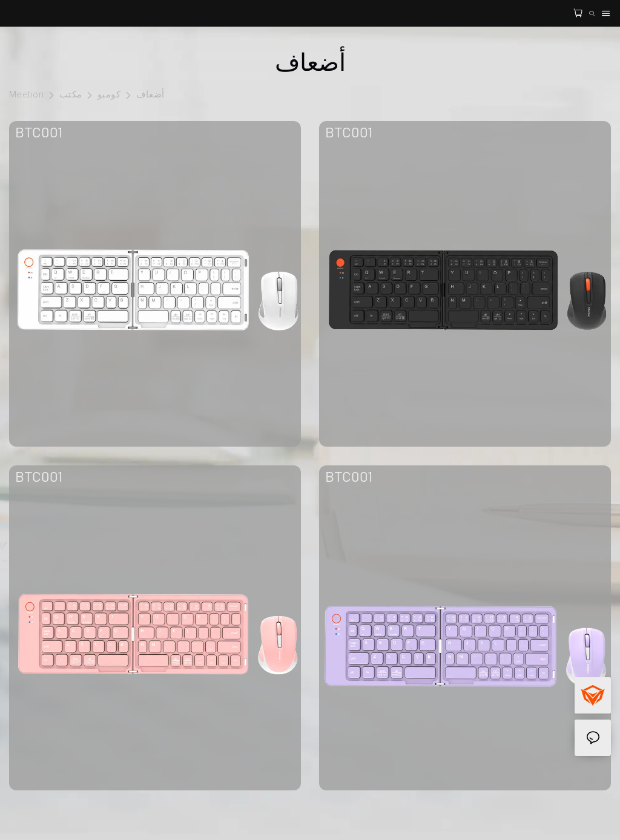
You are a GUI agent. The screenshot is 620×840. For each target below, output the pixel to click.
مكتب (71, 95)
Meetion (26, 95)
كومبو (109, 95)
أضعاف (150, 95)
